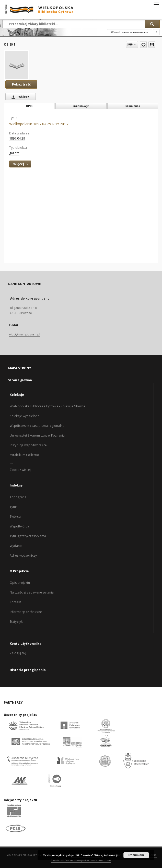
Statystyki (16, 622)
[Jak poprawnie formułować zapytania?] (156, 32)
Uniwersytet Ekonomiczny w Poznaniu (37, 435)
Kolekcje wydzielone (25, 416)
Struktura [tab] (133, 106)
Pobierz (19, 97)
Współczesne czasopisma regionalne (37, 426)
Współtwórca (19, 526)
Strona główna (20, 380)
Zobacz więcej (20, 470)
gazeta (14, 153)
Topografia (18, 497)
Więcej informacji (106, 855)
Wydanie (16, 546)
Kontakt (15, 602)
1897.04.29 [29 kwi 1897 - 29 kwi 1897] (17, 138)
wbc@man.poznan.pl (25, 334)
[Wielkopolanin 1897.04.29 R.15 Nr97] (17, 65)
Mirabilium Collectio (24, 455)
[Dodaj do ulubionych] (143, 45)
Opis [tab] (29, 106)
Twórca (15, 517)
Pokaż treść (21, 84)
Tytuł (13, 507)
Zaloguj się (18, 653)
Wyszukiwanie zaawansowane (130, 32)
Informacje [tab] (81, 106)
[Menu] (156, 4)
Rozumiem (136, 855)
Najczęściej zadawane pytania (32, 592)
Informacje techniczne (26, 612)
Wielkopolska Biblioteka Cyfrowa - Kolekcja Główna (47, 406)
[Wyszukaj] (152, 24)
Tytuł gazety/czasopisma (28, 536)
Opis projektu (20, 583)
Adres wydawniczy (23, 555)
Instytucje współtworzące (28, 445)
